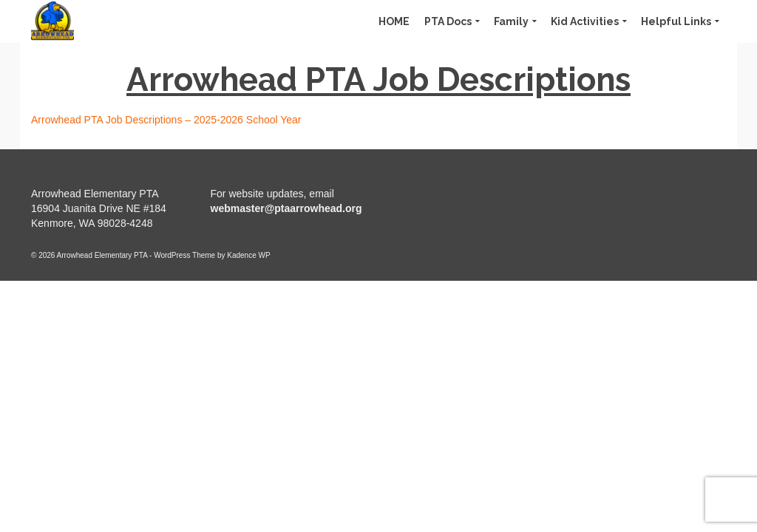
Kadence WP (248, 255)
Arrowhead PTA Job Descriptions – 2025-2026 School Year (166, 120)
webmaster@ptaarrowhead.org (286, 208)
